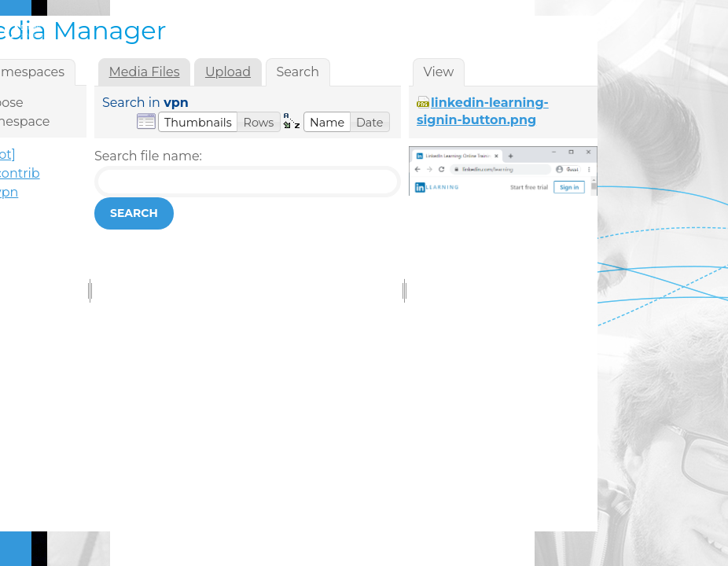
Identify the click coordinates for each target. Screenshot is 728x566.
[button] (198, 122)
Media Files (145, 72)
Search (134, 213)
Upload (228, 72)
